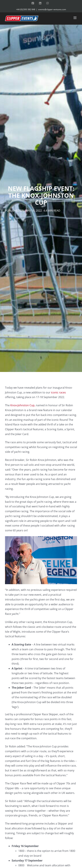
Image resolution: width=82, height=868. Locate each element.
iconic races (58, 392)
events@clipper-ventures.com (52, 9)
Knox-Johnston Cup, (23, 405)
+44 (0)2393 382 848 (26, 9)
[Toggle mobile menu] (75, 18)
